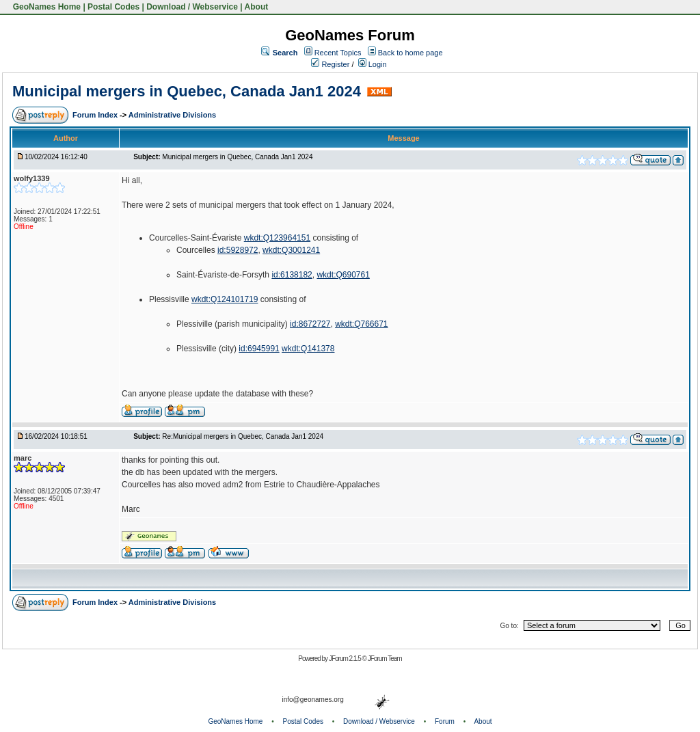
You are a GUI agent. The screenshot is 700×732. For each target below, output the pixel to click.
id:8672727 (310, 324)
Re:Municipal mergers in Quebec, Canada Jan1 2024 (243, 436)
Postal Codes (113, 7)
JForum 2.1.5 (346, 659)
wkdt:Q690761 (343, 275)
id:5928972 (238, 250)
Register (330, 64)
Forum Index (96, 115)
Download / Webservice (192, 7)
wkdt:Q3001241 (291, 250)
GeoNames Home (45, 7)
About (257, 7)
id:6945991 (259, 349)
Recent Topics (338, 53)
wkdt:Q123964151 (277, 238)
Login (373, 64)
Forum (445, 721)
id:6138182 (292, 275)
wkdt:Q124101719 (225, 299)
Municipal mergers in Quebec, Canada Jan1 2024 (187, 91)
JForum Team (385, 659)
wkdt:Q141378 (308, 349)
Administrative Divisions (172, 115)
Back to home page (410, 53)
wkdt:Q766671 (361, 324)
